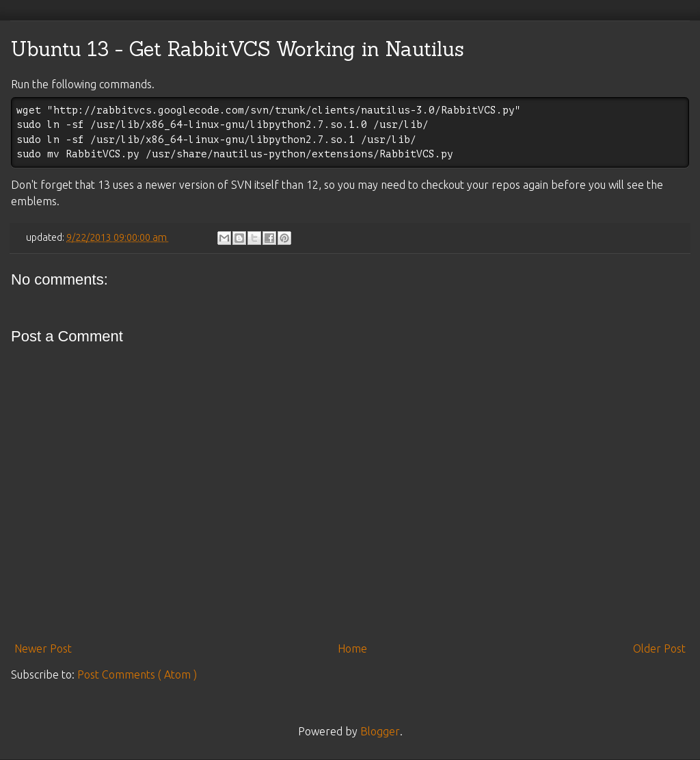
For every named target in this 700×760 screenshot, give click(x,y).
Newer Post (43, 648)
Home (352, 648)
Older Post (659, 648)
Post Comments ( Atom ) (137, 674)
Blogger (380, 731)
